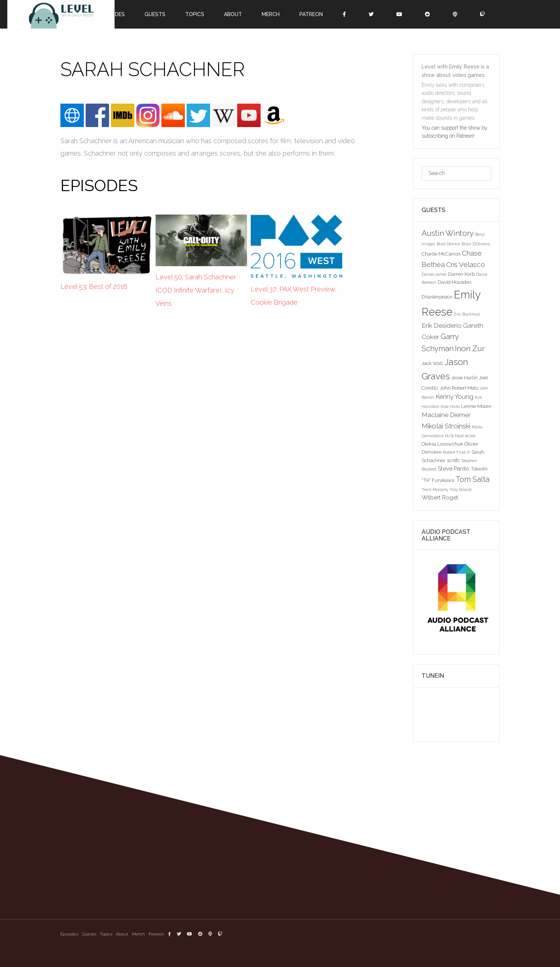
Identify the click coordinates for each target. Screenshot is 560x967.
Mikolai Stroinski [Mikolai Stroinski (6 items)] (446, 426)
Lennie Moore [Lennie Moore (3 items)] (476, 406)
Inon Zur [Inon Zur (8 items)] (470, 348)
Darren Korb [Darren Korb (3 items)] (461, 274)
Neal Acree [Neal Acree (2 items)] (465, 436)
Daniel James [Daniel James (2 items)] (434, 274)
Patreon (311, 14)
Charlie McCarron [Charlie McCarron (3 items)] (441, 254)
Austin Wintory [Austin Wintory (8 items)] (448, 233)
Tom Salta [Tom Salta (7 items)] (473, 479)
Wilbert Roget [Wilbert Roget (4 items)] (440, 497)
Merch (271, 14)
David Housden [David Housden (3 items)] (455, 282)
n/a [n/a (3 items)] (449, 435)
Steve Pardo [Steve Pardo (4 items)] (453, 468)
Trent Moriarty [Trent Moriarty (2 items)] (435, 490)
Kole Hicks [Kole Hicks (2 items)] (450, 406)
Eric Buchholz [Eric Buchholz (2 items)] (467, 314)
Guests (155, 14)
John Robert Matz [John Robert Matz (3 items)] (459, 388)
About (233, 14)
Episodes (69, 934)
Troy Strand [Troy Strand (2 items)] (461, 490)
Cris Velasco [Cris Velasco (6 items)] (466, 264)
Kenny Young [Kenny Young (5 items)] (454, 397)
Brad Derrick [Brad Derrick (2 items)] (448, 244)
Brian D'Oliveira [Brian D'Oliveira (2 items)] (476, 244)
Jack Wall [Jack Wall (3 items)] (432, 363)
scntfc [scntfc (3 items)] (453, 460)
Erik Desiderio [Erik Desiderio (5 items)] (442, 326)
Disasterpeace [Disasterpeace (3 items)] (437, 297)
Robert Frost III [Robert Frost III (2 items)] (456, 452)
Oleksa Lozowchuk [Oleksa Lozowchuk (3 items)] (442, 444)
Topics (195, 14)
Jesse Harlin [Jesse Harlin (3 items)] (464, 377)
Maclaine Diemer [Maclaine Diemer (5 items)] (446, 415)
